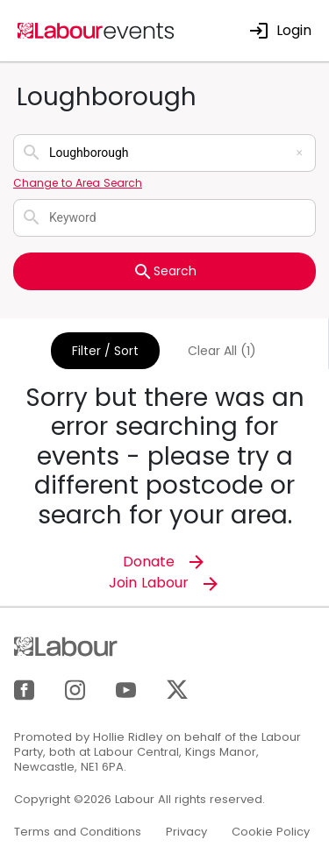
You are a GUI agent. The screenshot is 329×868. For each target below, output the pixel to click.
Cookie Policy (271, 832)
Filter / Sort (105, 351)
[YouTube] (126, 689)
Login (280, 30)
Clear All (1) (222, 351)
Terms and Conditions (78, 832)
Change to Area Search (78, 183)
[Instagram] (75, 689)
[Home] (97, 29)
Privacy (186, 832)
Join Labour (165, 583)
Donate (165, 562)
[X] (177, 689)
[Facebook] (24, 689)
